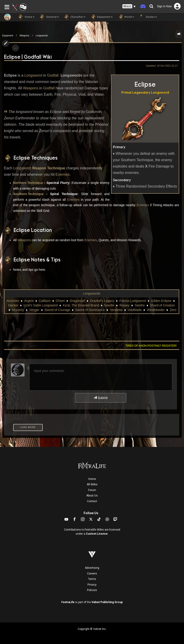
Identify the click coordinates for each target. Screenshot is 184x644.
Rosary (124, 305)
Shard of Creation (162, 305)
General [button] (49, 17)
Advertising (92, 568)
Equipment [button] (101, 17)
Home (92, 479)
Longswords (42, 36)
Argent (29, 301)
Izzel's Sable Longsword (41, 305)
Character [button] (74, 17)
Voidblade (135, 310)
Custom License (97, 534)
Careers (92, 574)
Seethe (140, 305)
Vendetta (116, 310)
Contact (92, 501)
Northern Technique (28, 183)
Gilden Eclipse (161, 301)
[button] (129, 6)
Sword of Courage (57, 310)
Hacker (13, 305)
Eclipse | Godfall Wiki (28, 57)
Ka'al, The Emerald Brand (81, 305)
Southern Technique (28, 194)
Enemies (62, 174)
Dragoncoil (77, 301)
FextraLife (68, 602)
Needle (109, 305)
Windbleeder (156, 310)
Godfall (53, 75)
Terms (92, 579)
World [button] (126, 17)
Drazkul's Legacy (102, 301)
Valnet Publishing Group (107, 602)
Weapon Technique (48, 168)
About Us (92, 496)
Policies (92, 590)
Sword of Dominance (90, 310)
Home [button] (26, 17)
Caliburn (45, 301)
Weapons (24, 36)
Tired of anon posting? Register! (151, 346)
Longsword (160, 93)
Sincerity (18, 310)
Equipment (8, 36)
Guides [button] (148, 17)
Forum (92, 490)
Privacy (92, 585)
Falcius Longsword (133, 301)
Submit (101, 398)
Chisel (60, 301)
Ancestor (13, 301)
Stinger (34, 310)
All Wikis (92, 484)
